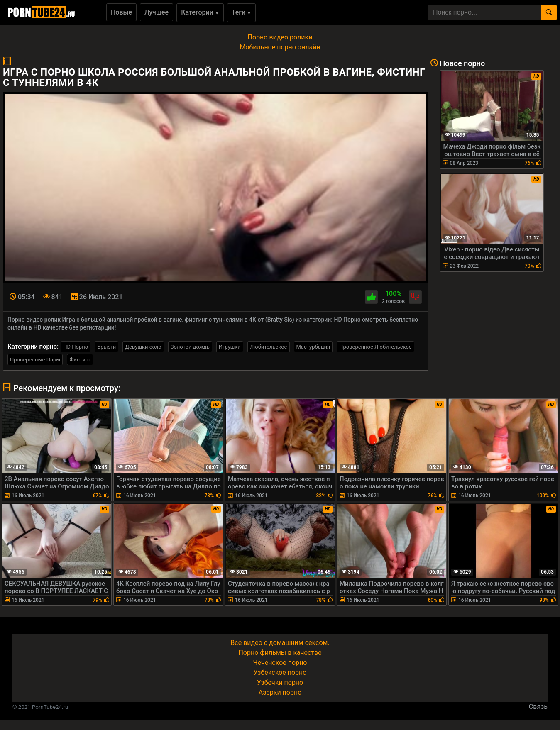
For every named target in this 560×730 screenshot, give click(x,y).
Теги (241, 12)
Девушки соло (143, 347)
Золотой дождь (190, 347)
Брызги (106, 347)
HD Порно (76, 347)
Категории (200, 12)
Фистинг (80, 360)
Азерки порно (280, 692)
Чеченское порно (280, 663)
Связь (538, 707)
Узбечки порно (280, 682)
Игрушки (230, 347)
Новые (121, 12)
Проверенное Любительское (375, 347)
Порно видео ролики (280, 37)
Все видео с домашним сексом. (280, 643)
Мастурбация (313, 347)
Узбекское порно (280, 673)
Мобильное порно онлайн (280, 47)
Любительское (269, 347)
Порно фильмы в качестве (280, 653)
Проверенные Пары (35, 360)
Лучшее (157, 12)
